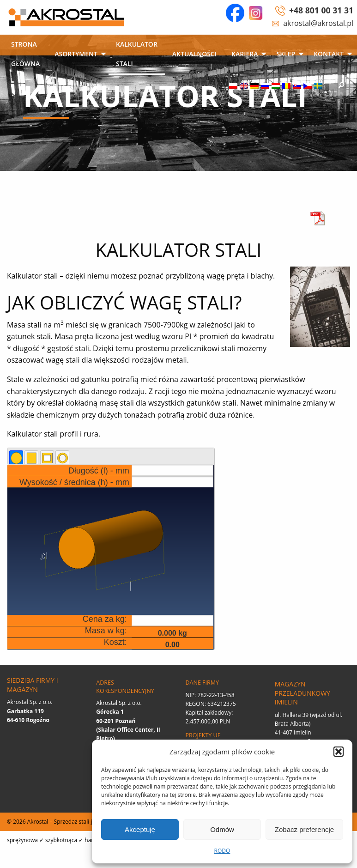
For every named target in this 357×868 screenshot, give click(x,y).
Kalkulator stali (137, 54)
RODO (222, 851)
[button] (339, 752)
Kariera (245, 54)
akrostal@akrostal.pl (318, 23)
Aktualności (194, 54)
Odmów (222, 829)
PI (188, 336)
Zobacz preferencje (304, 829)
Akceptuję (140, 829)
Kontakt (329, 54)
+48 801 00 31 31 (321, 10)
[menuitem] (25, 55)
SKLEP (286, 54)
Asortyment (76, 54)
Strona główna (25, 54)
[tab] (16, 457)
